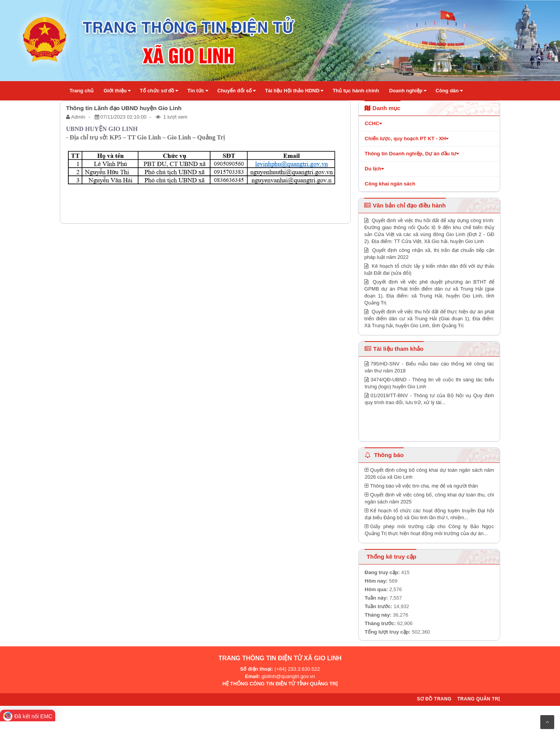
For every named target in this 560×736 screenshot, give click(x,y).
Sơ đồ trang (434, 699)
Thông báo (384, 455)
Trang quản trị (479, 699)
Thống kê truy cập (391, 557)
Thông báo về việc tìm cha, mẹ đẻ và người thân (421, 486)
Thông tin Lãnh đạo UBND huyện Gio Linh (124, 108)
